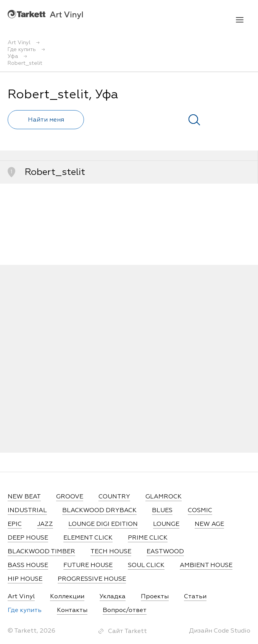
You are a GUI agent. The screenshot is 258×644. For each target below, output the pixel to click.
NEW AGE (209, 524)
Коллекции (67, 597)
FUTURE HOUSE (88, 566)
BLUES (162, 511)
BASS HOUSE (28, 566)
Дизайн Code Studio (220, 631)
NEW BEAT (24, 497)
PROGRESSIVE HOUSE (92, 579)
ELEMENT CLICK (88, 538)
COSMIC (200, 511)
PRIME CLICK (148, 538)
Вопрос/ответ (125, 610)
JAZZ (45, 524)
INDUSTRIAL (27, 511)
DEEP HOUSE (28, 538)
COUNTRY (114, 497)
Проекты (155, 597)
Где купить (25, 610)
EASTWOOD (165, 552)
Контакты (72, 610)
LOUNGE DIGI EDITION (103, 524)
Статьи (195, 597)
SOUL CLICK (146, 566)
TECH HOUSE (111, 552)
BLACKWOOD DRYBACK (99, 511)
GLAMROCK (164, 497)
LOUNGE (166, 524)
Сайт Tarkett (127, 631)
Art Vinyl (45, 14)
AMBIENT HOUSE (206, 566)
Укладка (113, 597)
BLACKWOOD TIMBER (41, 552)
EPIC (15, 524)
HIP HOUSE (25, 579)
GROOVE (70, 497)
